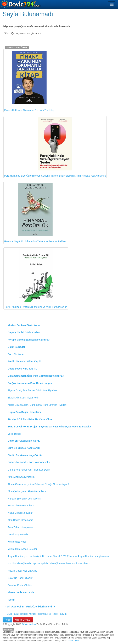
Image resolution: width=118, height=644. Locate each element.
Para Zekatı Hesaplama (20, 527)
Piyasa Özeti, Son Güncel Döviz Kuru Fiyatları (32, 390)
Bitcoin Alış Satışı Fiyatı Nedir (24, 398)
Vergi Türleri (14, 434)
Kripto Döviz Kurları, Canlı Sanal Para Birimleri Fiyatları (37, 405)
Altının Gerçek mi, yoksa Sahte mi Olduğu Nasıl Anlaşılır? (38, 484)
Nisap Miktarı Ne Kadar (20, 513)
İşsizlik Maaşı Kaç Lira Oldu (23, 571)
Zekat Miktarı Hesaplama (21, 506)
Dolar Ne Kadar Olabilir (20, 578)
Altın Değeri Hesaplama (20, 520)
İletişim (12, 600)
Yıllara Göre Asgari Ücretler (22, 549)
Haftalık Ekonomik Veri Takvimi (24, 499)
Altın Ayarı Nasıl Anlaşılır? (22, 477)
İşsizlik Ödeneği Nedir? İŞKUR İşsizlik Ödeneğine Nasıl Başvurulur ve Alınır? (49, 563)
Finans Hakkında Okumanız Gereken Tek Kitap (29, 81)
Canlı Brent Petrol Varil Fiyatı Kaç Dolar (29, 470)
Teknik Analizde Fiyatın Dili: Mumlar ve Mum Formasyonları (36, 278)
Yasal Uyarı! (74, 641)
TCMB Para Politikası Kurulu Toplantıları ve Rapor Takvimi (36, 614)
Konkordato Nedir (17, 542)
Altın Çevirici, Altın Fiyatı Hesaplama (27, 491)
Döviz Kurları (29, 624)
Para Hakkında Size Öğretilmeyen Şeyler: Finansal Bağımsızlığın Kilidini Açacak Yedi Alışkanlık (55, 147)
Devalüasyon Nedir (18, 535)
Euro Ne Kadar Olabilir (20, 585)
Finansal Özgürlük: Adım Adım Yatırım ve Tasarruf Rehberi (35, 213)
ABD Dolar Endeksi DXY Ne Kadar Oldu (29, 462)
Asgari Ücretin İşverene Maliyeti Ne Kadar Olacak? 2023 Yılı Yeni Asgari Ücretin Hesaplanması (58, 556)
